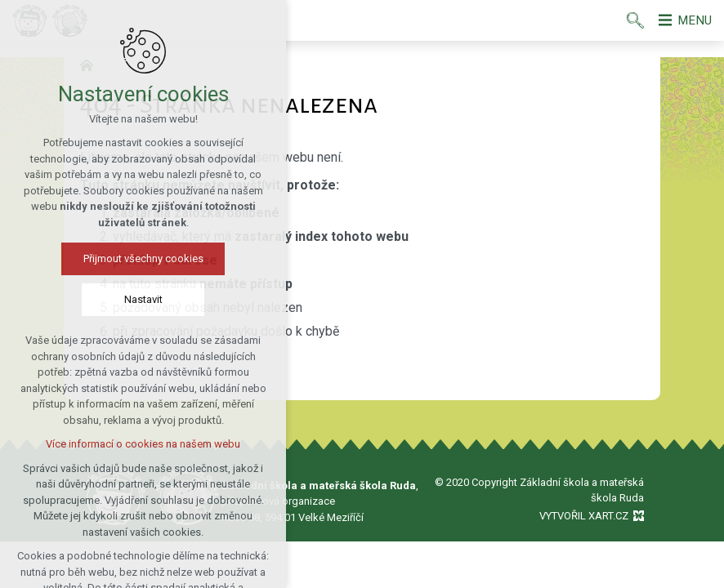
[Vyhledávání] (630, 20)
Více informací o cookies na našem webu (143, 445)
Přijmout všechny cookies (143, 259)
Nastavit (143, 300)
